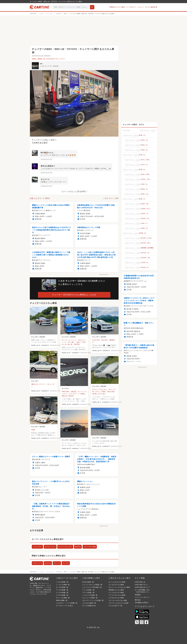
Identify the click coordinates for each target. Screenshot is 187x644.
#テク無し (71, 342)
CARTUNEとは (140, 582)
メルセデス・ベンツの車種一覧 (67, 603)
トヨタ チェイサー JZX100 (49, 66)
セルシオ (48, 563)
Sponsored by (104, 275)
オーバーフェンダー (65, 547)
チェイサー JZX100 (38, 337)
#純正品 (74, 392)
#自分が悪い (111, 392)
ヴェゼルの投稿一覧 (89, 603)
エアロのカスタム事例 (116, 598)
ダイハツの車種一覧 (63, 598)
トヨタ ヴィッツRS (111, 198)
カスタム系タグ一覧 (115, 606)
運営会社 (138, 600)
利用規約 (138, 595)
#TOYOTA (50, 59)
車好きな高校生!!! (48, 166)
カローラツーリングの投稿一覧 (93, 600)
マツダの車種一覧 (62, 590)
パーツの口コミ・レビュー (135, 7)
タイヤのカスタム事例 (116, 585)
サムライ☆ (45, 179)
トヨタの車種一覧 (62, 582)
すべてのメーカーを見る (64, 606)
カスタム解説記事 (151, 7)
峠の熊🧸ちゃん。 (48, 153)
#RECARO (66, 392)
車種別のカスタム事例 (117, 7)
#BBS (34, 59)
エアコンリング (50, 547)
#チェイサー (60, 59)
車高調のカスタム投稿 (116, 590)
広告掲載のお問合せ (142, 603)
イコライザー (37, 547)
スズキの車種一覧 (62, 595)
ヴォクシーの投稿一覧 (90, 598)
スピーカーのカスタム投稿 (118, 600)
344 (41, 64)
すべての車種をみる (89, 606)
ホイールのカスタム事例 (117, 582)
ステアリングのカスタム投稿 (118, 603)
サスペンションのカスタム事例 (119, 587)
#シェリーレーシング (69, 340)
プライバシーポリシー (142, 597)
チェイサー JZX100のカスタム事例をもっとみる (74, 295)
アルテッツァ (37, 563)
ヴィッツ (57, 563)
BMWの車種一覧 (62, 600)
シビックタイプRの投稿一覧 (92, 587)
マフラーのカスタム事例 (117, 595)
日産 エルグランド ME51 (40, 198)
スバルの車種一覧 (62, 593)
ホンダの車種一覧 (62, 587)
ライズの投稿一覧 (88, 590)
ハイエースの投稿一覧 (90, 595)
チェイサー (35, 381)
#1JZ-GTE (96, 340)
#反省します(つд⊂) (99, 394)
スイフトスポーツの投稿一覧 (92, 585)
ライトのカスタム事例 (116, 593)
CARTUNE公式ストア (142, 587)
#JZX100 (104, 340)
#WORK (77, 344)
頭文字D (78, 547)
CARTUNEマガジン (142, 585)
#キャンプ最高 (100, 392)
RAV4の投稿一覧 (88, 582)
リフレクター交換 (90, 547)
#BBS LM (41, 59)
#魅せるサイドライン (39, 384)
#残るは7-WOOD (68, 396)
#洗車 (33, 430)
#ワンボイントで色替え (77, 394)
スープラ (66, 563)
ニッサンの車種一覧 (63, 585)
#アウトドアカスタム (100, 389)
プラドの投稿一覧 (88, 593)
